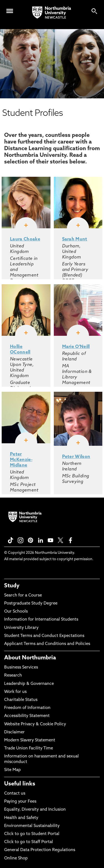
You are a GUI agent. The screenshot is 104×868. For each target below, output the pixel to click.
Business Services (21, 668)
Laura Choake (25, 239)
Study (12, 586)
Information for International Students (41, 620)
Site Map (12, 770)
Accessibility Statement (27, 716)
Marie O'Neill (76, 347)
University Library (21, 628)
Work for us (15, 692)
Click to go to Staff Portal (29, 842)
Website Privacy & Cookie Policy (35, 724)
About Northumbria (30, 658)
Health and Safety (21, 818)
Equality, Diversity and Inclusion (35, 810)
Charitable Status (21, 700)
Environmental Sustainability (32, 826)
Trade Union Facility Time (29, 748)
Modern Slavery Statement (30, 740)
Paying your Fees (20, 802)
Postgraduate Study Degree (31, 604)
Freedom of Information (27, 708)
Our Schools (16, 612)
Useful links (20, 784)
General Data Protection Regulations (40, 850)
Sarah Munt (75, 239)
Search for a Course (23, 596)
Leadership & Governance (29, 684)
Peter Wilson (76, 457)
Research (13, 676)
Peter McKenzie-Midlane (21, 460)
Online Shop (16, 858)
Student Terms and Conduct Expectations (44, 636)
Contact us (15, 794)
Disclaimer (14, 732)
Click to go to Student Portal (32, 834)
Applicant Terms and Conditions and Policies (47, 644)
